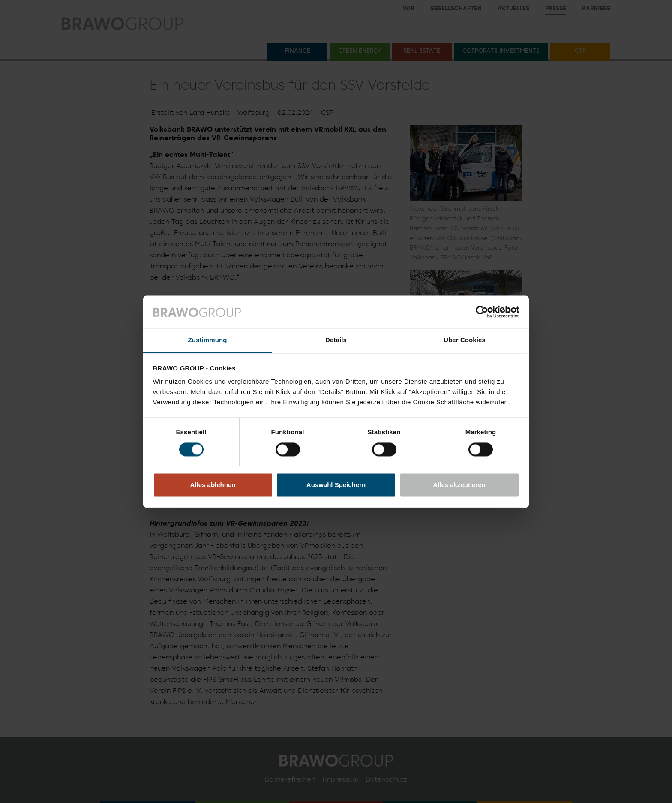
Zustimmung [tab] (208, 340)
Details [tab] (336, 340)
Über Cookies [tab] (465, 340)
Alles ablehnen (213, 485)
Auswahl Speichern (336, 485)
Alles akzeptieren (459, 485)
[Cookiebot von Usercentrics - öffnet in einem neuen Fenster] (482, 312)
